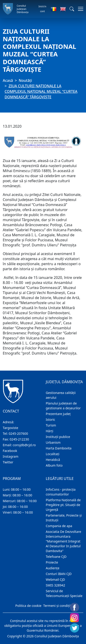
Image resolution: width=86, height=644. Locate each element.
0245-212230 (19, 439)
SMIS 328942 (56, 585)
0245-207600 (18, 433)
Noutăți (25, 80)
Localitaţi (53, 454)
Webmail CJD (55, 579)
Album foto (54, 465)
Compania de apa (59, 526)
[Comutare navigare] (79, 9)
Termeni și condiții (57, 606)
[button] (72, 9)
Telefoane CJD (56, 557)
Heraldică (53, 460)
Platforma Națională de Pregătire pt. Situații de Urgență (63, 505)
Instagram (11, 456)
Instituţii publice (58, 437)
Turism (51, 425)
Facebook (10, 451)
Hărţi (50, 431)
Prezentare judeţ (58, 414)
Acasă (8, 80)
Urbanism (53, 442)
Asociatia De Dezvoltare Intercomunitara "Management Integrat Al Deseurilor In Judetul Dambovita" (64, 541)
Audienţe (53, 568)
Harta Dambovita (59, 448)
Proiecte (52, 562)
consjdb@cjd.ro (24, 445)
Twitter (8, 462)
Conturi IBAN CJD (59, 574)
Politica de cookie (28, 606)
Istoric (51, 420)
